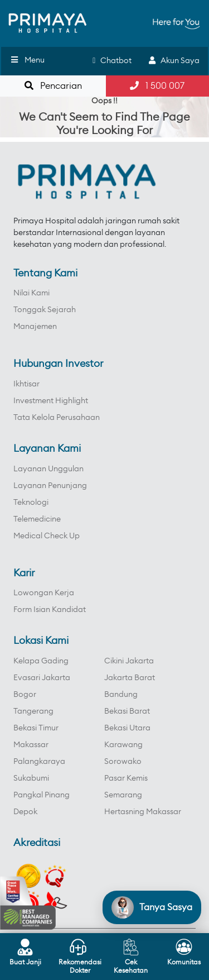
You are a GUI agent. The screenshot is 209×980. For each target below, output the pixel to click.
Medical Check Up (47, 536)
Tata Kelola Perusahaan (57, 418)
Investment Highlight (51, 401)
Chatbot (112, 61)
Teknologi (31, 503)
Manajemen (35, 327)
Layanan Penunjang (50, 486)
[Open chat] (152, 907)
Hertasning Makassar (143, 812)
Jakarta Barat (130, 678)
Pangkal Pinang (42, 795)
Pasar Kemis (126, 778)
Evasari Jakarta (42, 678)
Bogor (25, 695)
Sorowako (123, 762)
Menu (27, 60)
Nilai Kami (31, 293)
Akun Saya (174, 61)
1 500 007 (157, 86)
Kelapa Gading (41, 661)
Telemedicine (37, 519)
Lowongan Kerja (44, 593)
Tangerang (33, 711)
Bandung (121, 695)
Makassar (31, 745)
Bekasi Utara (127, 728)
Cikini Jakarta (129, 661)
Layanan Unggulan (48, 469)
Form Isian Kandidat (50, 610)
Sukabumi (31, 778)
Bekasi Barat (127, 711)
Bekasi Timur (36, 728)
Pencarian (53, 86)
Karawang (123, 745)
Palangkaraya (39, 762)
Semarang (123, 795)
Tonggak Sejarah (45, 310)
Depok (25, 812)
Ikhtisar (26, 384)
